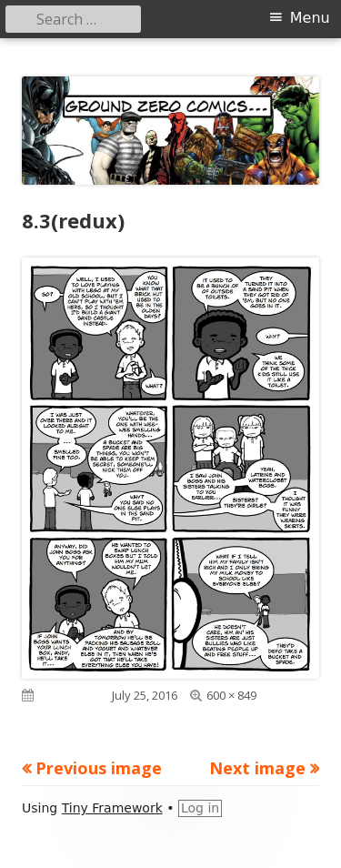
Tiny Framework (112, 808)
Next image (257, 768)
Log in (200, 808)
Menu (310, 18)
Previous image (99, 768)
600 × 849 (231, 695)
